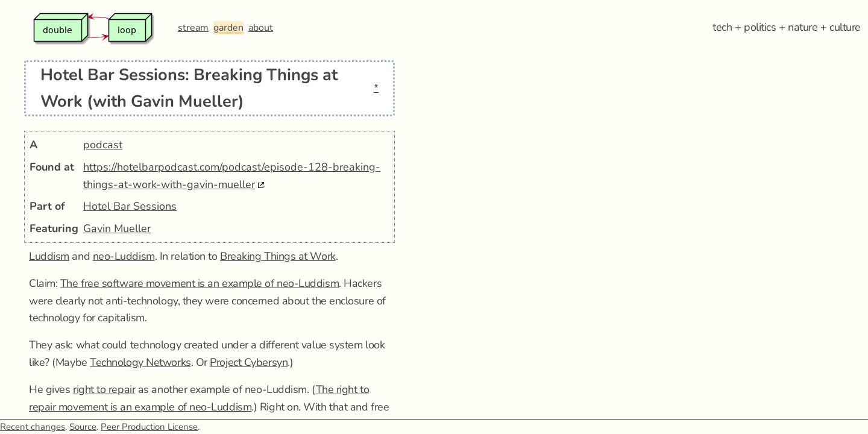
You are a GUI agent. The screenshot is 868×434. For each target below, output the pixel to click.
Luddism (49, 256)
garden (228, 28)
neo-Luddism (124, 256)
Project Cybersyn (249, 362)
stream (193, 28)
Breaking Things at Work (278, 256)
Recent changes (33, 427)
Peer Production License (149, 427)
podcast (103, 145)
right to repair (104, 389)
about (261, 28)
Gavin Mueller (117, 228)
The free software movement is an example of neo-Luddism (200, 283)
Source (83, 427)
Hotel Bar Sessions (130, 206)
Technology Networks (140, 362)
